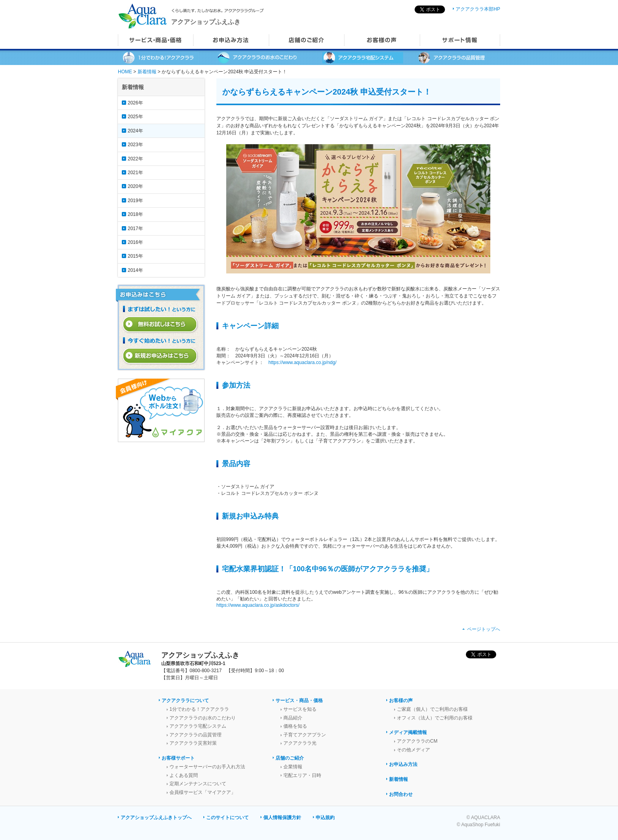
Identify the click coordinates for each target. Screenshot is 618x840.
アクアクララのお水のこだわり (203, 718)
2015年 (135, 256)
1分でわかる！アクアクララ (199, 709)
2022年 (135, 159)
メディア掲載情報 (408, 732)
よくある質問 (184, 775)
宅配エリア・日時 (302, 775)
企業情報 (293, 767)
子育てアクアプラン (305, 735)
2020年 (135, 186)
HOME (125, 72)
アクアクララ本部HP (478, 9)
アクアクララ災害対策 (193, 743)
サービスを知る (300, 709)
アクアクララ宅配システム (198, 726)
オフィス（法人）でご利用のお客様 (435, 718)
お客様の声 (401, 701)
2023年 (135, 145)
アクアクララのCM (417, 741)
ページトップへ (484, 629)
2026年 (135, 103)
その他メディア (413, 750)
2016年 (135, 242)
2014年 (135, 270)
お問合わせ (401, 794)
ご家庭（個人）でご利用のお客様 (432, 709)
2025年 (135, 117)
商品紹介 (293, 718)
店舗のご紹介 (290, 758)
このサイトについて (227, 818)
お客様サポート (178, 758)
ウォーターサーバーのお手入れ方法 (207, 767)
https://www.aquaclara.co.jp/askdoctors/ (258, 605)
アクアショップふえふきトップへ (156, 818)
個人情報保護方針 (282, 818)
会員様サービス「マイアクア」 (203, 792)
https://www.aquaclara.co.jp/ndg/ (302, 362)
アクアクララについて (185, 701)
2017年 (135, 229)
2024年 (135, 131)
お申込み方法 (403, 764)
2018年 (135, 214)
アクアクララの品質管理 (195, 735)
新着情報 (147, 72)
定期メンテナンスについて (198, 784)
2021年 (135, 173)
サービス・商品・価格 (299, 701)
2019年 (135, 201)
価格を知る (295, 726)
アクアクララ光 (300, 743)
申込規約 (325, 818)
